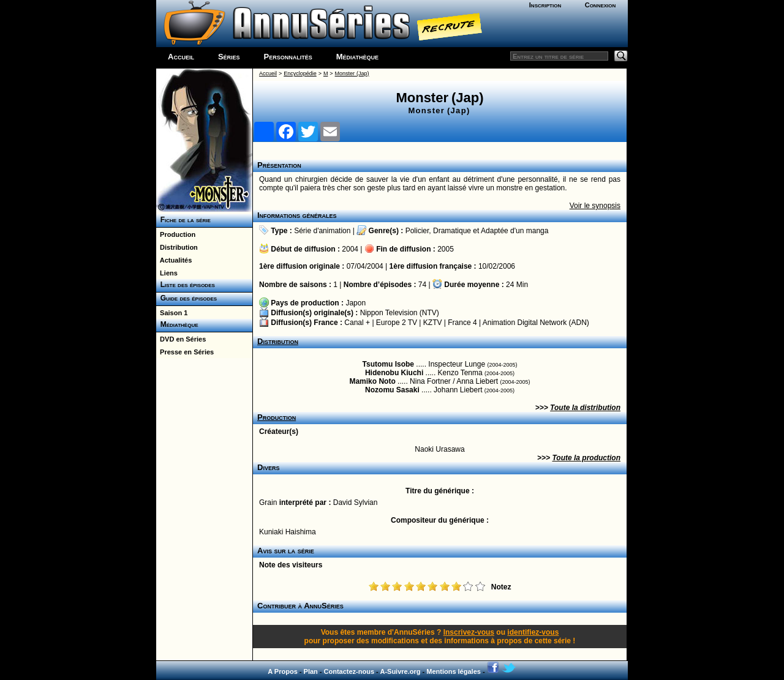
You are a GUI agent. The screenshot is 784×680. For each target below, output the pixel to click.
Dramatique (452, 231)
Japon (356, 303)
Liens (167, 273)
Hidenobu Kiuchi (394, 373)
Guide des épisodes (187, 298)
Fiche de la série (183, 220)
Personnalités (288, 57)
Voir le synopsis (595, 206)
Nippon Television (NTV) (400, 313)
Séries (229, 57)
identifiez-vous (533, 632)
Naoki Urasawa (439, 449)
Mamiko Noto (372, 381)
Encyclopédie (300, 73)
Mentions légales (454, 671)
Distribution (177, 247)
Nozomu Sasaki (392, 390)
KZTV (433, 323)
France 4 (462, 323)
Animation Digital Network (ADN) (536, 323)
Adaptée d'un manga (514, 231)
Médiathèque (357, 57)
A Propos (283, 671)
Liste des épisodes (186, 285)
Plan (311, 671)
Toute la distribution (585, 408)
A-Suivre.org (400, 671)
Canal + (357, 323)
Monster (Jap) (352, 73)
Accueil (181, 57)
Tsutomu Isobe (388, 364)
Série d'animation (322, 231)
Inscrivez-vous (469, 632)
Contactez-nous (349, 671)
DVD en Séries (181, 339)
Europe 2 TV (397, 323)
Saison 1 (172, 313)
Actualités (174, 260)
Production (176, 234)
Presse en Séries (185, 352)
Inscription (545, 5)
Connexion (601, 5)
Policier (417, 231)
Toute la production (586, 458)
